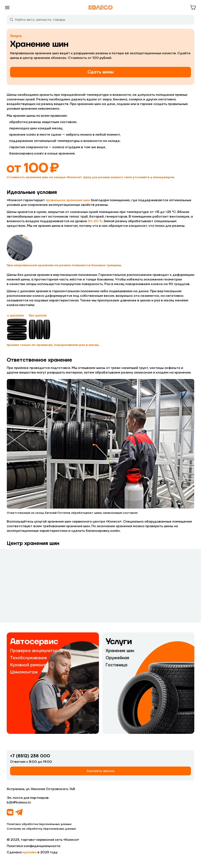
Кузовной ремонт (28, 665)
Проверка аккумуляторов (36, 651)
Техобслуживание (29, 658)
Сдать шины (101, 72)
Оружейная (117, 658)
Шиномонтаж (24, 672)
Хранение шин (120, 651)
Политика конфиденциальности (34, 846)
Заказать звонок (101, 771)
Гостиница (116, 665)
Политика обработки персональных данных (39, 824)
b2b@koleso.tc (19, 802)
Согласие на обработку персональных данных (41, 829)
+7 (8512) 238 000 (30, 756)
